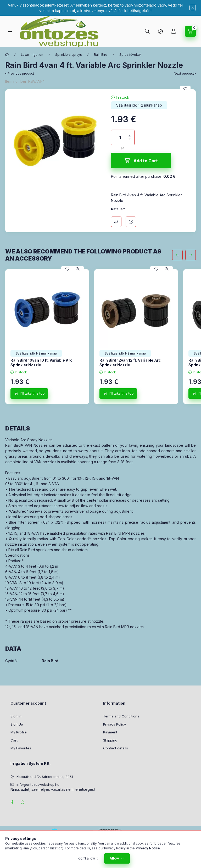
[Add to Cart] (141, 161)
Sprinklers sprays (69, 55)
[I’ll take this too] (29, 394)
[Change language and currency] (160, 31)
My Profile (19, 732)
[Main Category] (7, 55)
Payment (110, 732)
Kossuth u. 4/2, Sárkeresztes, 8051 (45, 777)
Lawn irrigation (32, 55)
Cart (14, 740)
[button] (55, 140)
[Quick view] (78, 269)
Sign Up (17, 724)
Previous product (21, 73)
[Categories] (10, 32)
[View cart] (190, 31)
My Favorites (21, 748)
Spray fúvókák (130, 55)
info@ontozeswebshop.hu (38, 784)
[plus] (130, 134)
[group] (100, 337)
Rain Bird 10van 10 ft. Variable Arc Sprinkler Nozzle (41, 363)
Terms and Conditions (121, 716)
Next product (184, 73)
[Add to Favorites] (185, 89)
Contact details (116, 748)
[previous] (177, 255)
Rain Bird (101, 55)
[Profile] (174, 31)
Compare (116, 222)
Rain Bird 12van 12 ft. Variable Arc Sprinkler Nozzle (130, 363)
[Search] (147, 31)
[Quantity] (120, 137)
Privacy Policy (115, 724)
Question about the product (131, 222)
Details (117, 209)
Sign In (16, 716)
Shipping (110, 740)
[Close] (193, 8)
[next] (191, 255)
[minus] (130, 141)
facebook (12, 802)
